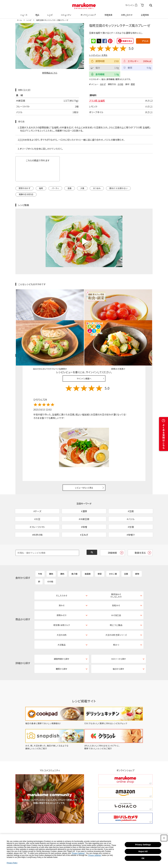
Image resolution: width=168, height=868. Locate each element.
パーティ (55, 188)
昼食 (70, 188)
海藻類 (88, 555)
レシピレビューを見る (98, 55)
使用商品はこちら (50, 73)
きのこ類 (113, 555)
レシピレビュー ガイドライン (142, 322)
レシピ (50, 13)
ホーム (19, 20)
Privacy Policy (12, 863)
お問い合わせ (126, 13)
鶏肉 (62, 555)
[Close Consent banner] (164, 838)
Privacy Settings (143, 845)
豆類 (126, 555)
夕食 (82, 188)
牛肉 (40, 555)
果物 (137, 555)
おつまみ (97, 188)
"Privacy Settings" (78, 853)
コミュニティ (66, 13)
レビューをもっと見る (84, 454)
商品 (37, 13)
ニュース (23, 13)
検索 (151, 5)
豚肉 (51, 555)
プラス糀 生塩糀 (97, 100)
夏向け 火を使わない (118, 188)
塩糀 (41, 188)
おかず (103, 84)
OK (143, 858)
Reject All (143, 851)
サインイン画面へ (84, 345)
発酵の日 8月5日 (26, 194)
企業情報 (144, 13)
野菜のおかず (24, 188)
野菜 (133, 84)
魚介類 (74, 555)
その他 (120, 84)
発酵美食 (108, 13)
